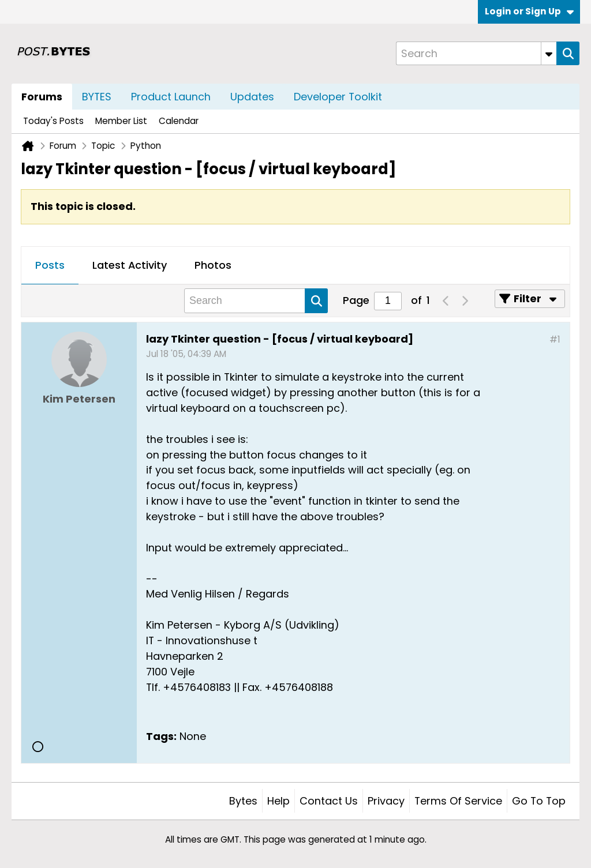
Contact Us (329, 801)
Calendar (179, 121)
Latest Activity (130, 265)
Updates (252, 97)
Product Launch (171, 97)
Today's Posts (53, 121)
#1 (555, 339)
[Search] (476, 53)
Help (278, 801)
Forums (42, 97)
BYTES (97, 97)
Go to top (539, 801)
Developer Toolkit (338, 97)
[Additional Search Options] (549, 53)
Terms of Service (458, 801)
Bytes (243, 801)
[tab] (50, 266)
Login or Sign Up (529, 11)
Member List (121, 121)
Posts (50, 265)
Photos (213, 265)
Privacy (386, 801)
